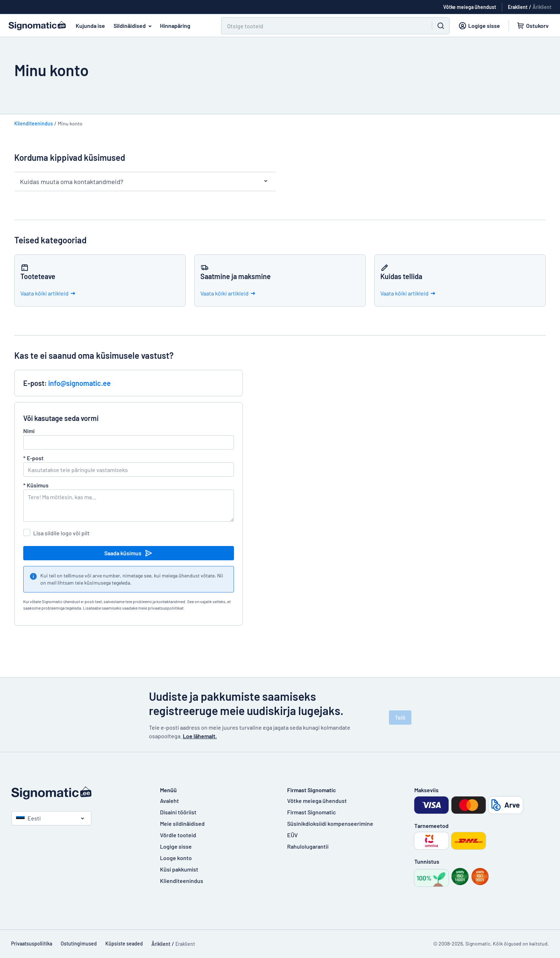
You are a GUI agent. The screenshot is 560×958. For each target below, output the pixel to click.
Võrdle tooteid (178, 835)
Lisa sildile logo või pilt (61, 533)
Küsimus (36, 485)
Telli (400, 717)
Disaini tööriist (178, 812)
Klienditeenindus (34, 123)
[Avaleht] (79, 793)
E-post (33, 458)
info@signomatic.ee (79, 383)
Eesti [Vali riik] (28, 818)
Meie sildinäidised (182, 823)
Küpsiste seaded (124, 944)
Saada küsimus (129, 553)
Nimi (29, 431)
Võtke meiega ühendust (317, 801)
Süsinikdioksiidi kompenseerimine (330, 823)
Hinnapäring (175, 26)
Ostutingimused (79, 944)
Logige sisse (176, 846)
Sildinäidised (134, 26)
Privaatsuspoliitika (32, 944)
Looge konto (176, 858)
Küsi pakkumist (179, 869)
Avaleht (169, 801)
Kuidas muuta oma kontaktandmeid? (145, 182)
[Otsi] (322, 26)
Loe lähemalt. (200, 736)
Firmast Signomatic (311, 812)
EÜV (292, 835)
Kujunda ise (90, 26)
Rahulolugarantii (308, 846)
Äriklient (542, 7)
